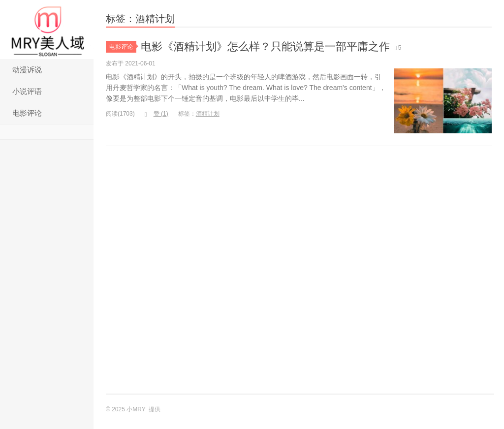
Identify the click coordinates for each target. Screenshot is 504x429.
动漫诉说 (27, 70)
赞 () (157, 114)
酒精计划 (208, 114)
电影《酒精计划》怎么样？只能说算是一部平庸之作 (265, 46)
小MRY (47, 30)
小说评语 (27, 91)
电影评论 (27, 113)
